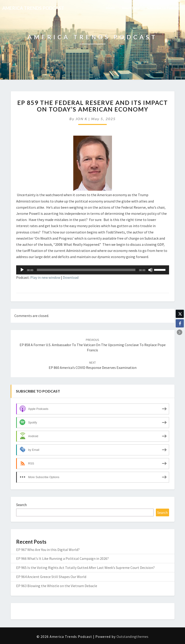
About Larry (131, 8)
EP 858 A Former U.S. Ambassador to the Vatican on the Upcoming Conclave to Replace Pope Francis (93, 345)
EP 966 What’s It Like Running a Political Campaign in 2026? (62, 558)
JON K (81, 119)
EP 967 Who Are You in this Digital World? (48, 550)
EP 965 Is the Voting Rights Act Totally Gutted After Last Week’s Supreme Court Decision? (85, 568)
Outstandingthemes (132, 636)
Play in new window (45, 277)
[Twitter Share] (180, 314)
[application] (93, 270)
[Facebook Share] (180, 323)
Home (110, 8)
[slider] (86, 270)
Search (21, 505)
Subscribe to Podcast (163, 8)
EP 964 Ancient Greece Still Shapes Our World (51, 577)
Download (71, 277)
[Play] (22, 270)
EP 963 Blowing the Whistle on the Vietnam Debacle (57, 586)
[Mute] (150, 270)
